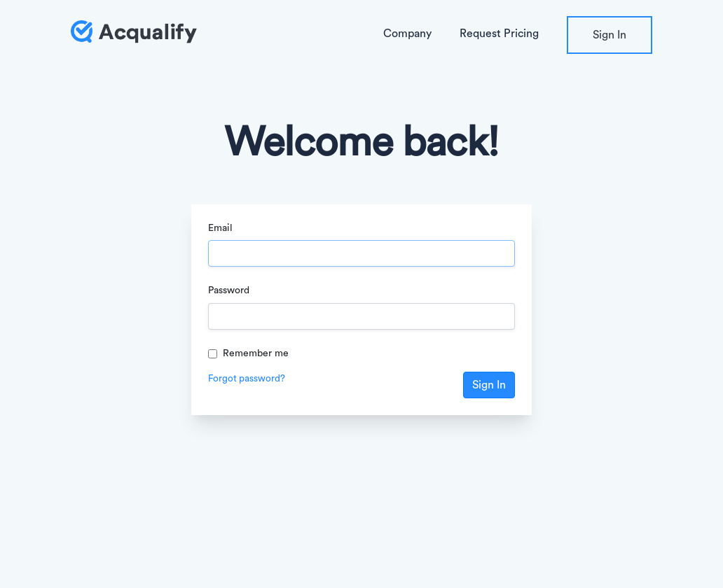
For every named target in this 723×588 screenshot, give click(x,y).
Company (407, 34)
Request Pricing (499, 34)
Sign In (610, 35)
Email (220, 228)
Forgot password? (247, 379)
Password (229, 290)
